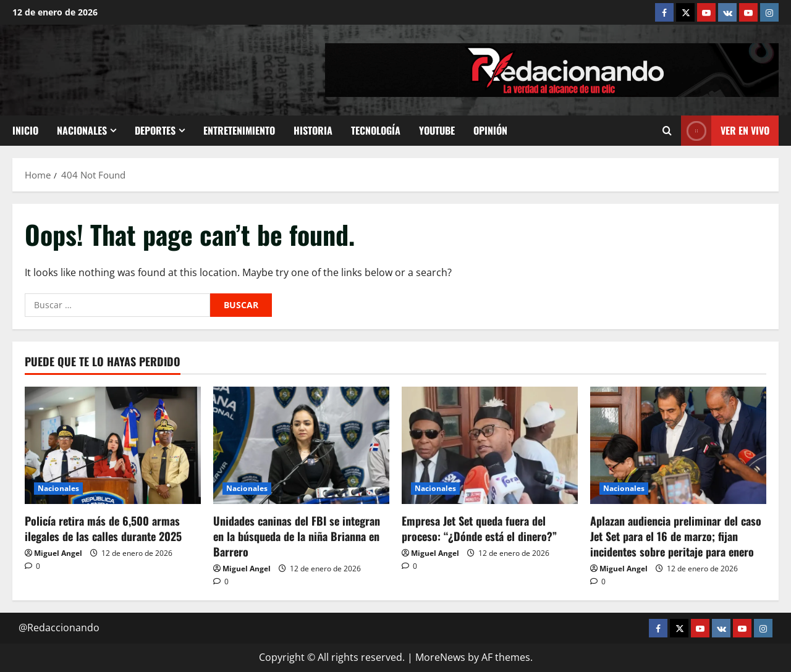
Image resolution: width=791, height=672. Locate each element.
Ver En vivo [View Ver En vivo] (725, 131)
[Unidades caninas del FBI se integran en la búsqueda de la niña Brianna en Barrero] (301, 445)
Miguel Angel (58, 553)
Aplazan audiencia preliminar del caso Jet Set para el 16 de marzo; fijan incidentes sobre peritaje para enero (676, 536)
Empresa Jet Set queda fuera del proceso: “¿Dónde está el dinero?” (479, 528)
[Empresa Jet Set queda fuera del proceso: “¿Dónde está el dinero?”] (490, 445)
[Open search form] (667, 131)
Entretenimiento (239, 130)
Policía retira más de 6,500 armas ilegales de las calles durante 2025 (103, 528)
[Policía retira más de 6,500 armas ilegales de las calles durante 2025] (113, 445)
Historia (313, 130)
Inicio (25, 130)
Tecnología (376, 130)
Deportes (155, 130)
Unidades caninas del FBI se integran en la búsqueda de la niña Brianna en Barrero (297, 536)
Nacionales (82, 130)
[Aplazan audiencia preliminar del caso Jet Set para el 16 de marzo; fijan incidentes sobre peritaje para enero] (678, 445)
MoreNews (440, 657)
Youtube (437, 130)
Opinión (490, 130)
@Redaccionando (59, 628)
